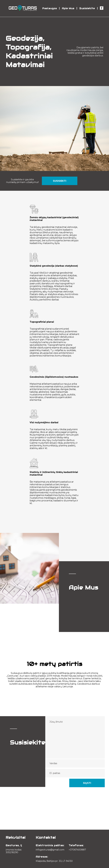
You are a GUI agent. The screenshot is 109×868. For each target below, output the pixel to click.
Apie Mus (68, 8)
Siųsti (87, 783)
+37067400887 (77, 850)
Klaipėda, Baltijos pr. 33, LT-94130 (54, 861)
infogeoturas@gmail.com (50, 850)
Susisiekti (60, 181)
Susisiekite (87, 8)
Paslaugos (50, 8)
